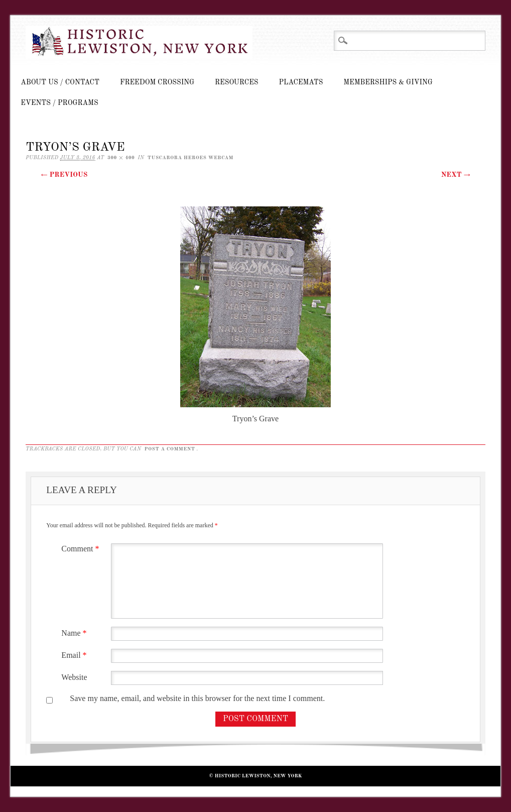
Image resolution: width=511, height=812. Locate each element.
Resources (236, 82)
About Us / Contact (60, 82)
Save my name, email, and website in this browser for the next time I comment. (197, 698)
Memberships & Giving (388, 82)
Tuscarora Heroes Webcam (190, 158)
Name (75, 633)
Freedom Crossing (157, 82)
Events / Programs (59, 103)
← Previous (64, 175)
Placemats (301, 82)
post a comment (170, 449)
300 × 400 (121, 158)
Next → (456, 175)
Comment (81, 549)
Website (74, 677)
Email (75, 655)
